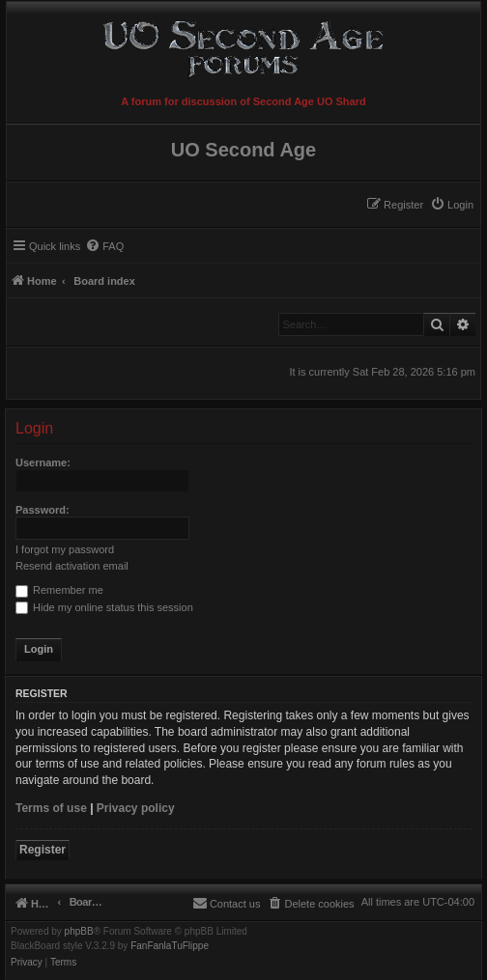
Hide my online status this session (104, 607)
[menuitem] (452, 205)
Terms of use (51, 808)
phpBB (79, 932)
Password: (43, 510)
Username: (43, 462)
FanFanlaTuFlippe (170, 946)
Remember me (59, 590)
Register (43, 850)
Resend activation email (72, 566)
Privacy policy (136, 808)
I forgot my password (65, 549)
